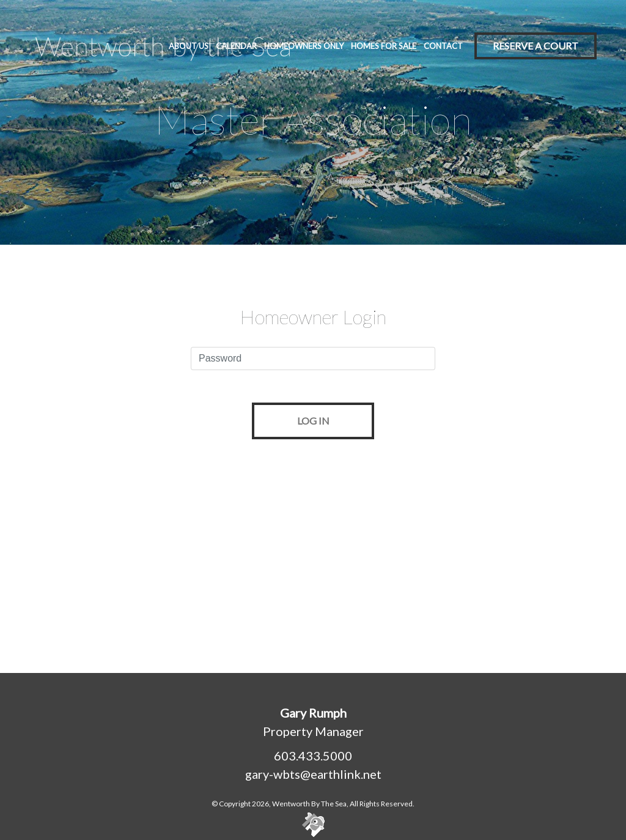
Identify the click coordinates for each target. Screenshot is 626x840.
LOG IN (313, 421)
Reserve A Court (536, 46)
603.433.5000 (313, 756)
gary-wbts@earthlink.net (313, 774)
